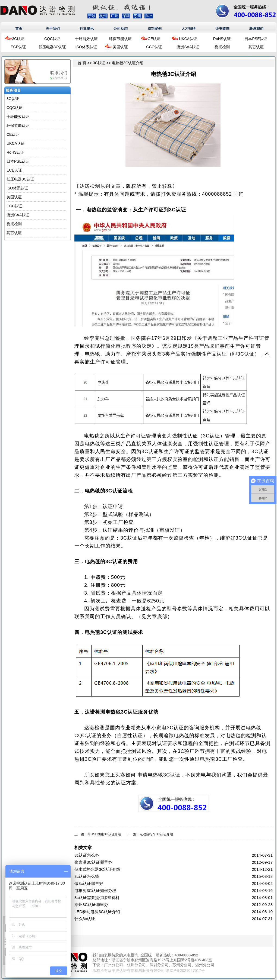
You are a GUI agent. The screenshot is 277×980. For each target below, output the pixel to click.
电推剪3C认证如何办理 (95, 890)
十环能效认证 (86, 39)
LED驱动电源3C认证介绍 (97, 912)
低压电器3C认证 (52, 47)
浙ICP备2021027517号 (185, 971)
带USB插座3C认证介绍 (104, 834)
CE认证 (154, 39)
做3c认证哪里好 (89, 883)
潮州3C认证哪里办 (91, 905)
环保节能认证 (120, 39)
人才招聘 (188, 29)
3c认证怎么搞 (87, 876)
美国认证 (120, 47)
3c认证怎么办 (87, 855)
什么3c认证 (85, 919)
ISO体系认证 (86, 47)
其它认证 (256, 47)
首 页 (82, 63)
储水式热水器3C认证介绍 (97, 869)
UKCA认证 (188, 39)
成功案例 (155, 29)
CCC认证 (154, 47)
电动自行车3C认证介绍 (156, 834)
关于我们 (53, 29)
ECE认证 (18, 47)
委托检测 (222, 47)
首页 (19, 29)
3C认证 (18, 39)
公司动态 (121, 29)
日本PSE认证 (256, 39)
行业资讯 (87, 29)
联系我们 (256, 29)
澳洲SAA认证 (188, 47)
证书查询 (222, 29)
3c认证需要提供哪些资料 (97, 897)
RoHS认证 (222, 39)
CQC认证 (52, 39)
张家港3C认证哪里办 (93, 862)
